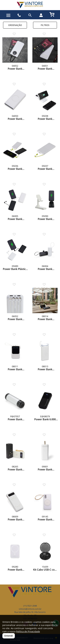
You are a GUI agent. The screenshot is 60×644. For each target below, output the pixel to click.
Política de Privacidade (28, 631)
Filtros (45, 25)
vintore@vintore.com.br (30, 609)
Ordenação (15, 25)
